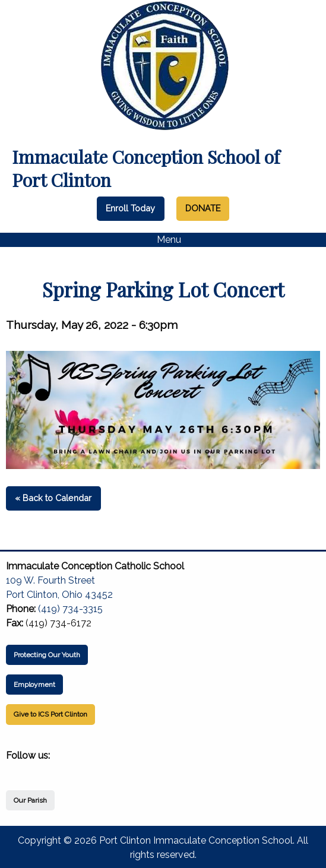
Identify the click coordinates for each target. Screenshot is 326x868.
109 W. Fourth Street (50, 580)
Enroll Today (130, 208)
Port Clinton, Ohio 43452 (59, 595)
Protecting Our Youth (47, 655)
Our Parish (30, 800)
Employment (34, 685)
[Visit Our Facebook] (15, 769)
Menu (163, 240)
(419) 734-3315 (70, 609)
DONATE (203, 208)
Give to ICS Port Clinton (50, 714)
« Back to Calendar (53, 498)
